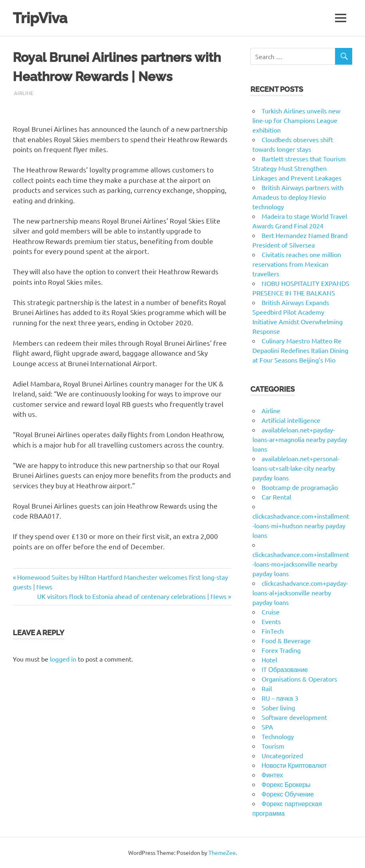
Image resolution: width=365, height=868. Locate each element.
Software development (294, 717)
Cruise (271, 612)
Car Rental (276, 497)
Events (271, 621)
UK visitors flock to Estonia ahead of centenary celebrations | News (132, 596)
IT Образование (285, 669)
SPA (267, 727)
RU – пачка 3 (280, 698)
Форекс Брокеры (286, 784)
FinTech (273, 631)
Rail (267, 688)
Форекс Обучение (288, 794)
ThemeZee (222, 852)
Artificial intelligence (291, 420)
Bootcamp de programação (300, 487)
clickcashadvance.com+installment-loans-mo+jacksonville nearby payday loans (301, 564)
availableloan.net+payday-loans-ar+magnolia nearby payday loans (300, 439)
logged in (63, 659)
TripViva (42, 18)
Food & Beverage (286, 640)
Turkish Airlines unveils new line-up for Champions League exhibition (296, 120)
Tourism (273, 746)
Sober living (278, 707)
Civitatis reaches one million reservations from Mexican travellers (297, 264)
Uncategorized (282, 755)
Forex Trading (281, 650)
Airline (24, 93)
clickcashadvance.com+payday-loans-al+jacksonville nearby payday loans (300, 593)
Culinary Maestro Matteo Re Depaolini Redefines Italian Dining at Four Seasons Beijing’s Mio (300, 350)
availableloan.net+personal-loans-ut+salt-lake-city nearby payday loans (296, 468)
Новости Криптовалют (294, 765)
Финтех (272, 775)
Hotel (269, 660)
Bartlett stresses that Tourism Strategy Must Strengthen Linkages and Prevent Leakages (299, 168)
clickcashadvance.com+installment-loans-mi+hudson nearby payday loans (301, 525)
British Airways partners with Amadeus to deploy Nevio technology (298, 197)
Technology (278, 736)
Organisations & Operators (299, 679)
